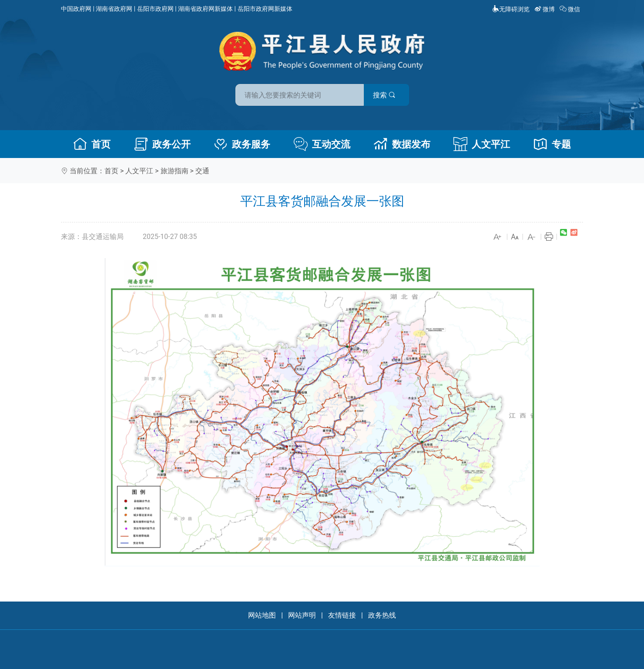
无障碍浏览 (511, 9)
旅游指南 (174, 171)
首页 (92, 144)
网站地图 (262, 615)
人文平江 (482, 144)
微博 (545, 9)
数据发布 (402, 144)
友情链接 (342, 615)
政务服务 (242, 144)
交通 (202, 171)
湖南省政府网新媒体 (205, 9)
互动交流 (322, 144)
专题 (552, 144)
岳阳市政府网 (155, 9)
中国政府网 (76, 9)
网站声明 (302, 615)
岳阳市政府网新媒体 (265, 9)
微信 (571, 9)
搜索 (384, 95)
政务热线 (382, 615)
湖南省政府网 (114, 9)
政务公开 (162, 144)
